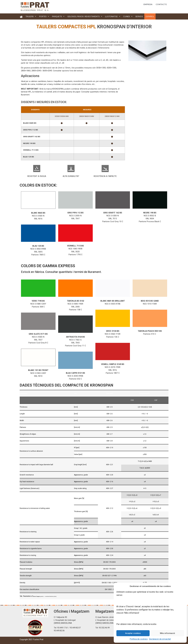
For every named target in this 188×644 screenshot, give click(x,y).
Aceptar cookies (133, 633)
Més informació (167, 633)
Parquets (58, 16)
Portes (44, 16)
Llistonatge (113, 16)
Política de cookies (139, 639)
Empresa (148, 4)
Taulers (31, 16)
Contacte (161, 4)
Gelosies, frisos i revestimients (85, 16)
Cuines (128, 16)
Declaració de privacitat (160, 639)
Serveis (139, 16)
